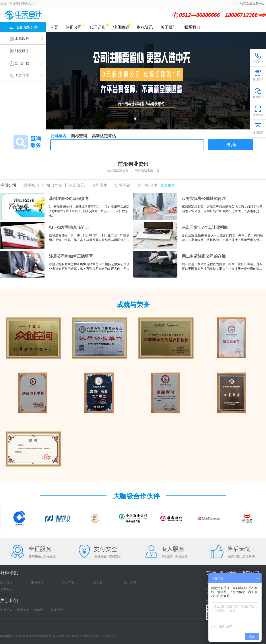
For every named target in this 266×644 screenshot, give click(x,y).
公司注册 (6, 582)
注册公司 (74, 27)
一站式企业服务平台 (251, 3)
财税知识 (31, 185)
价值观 (39, 610)
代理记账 (97, 27)
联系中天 (57, 610)
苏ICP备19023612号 (102, 636)
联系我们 (192, 27)
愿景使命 (23, 610)
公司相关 (130, 582)
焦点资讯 (77, 185)
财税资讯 (145, 27)
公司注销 (122, 185)
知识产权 (54, 185)
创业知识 (6, 589)
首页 (54, 27)
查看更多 (168, 185)
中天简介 (6, 610)
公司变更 (100, 185)
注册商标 (121, 27)
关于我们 (169, 27)
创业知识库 (147, 185)
